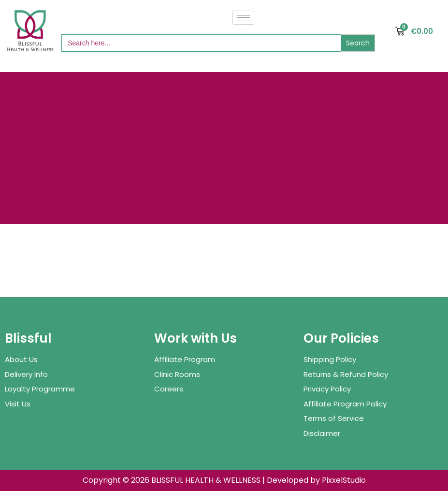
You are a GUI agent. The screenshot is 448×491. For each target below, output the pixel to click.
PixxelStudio (344, 480)
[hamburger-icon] (243, 18)
